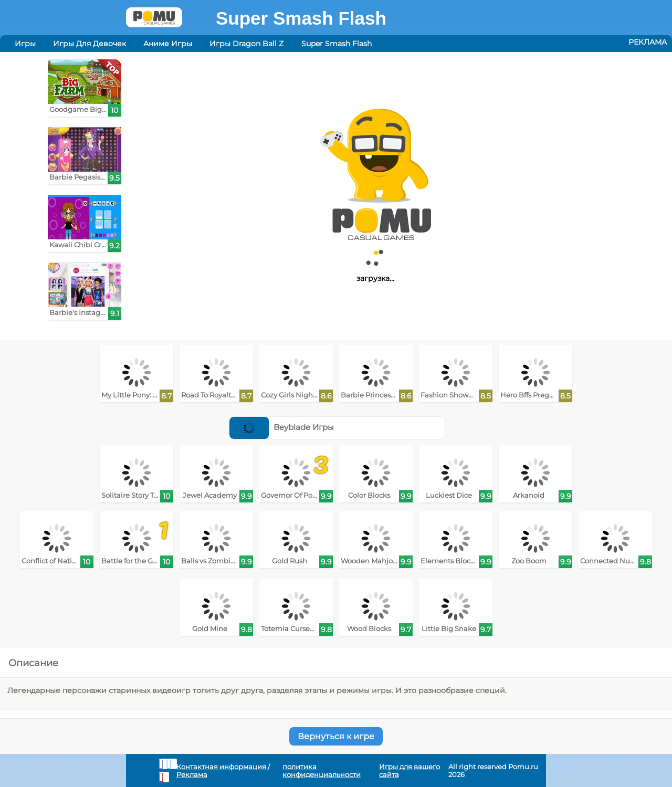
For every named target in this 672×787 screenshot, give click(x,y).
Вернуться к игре (336, 736)
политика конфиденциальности (322, 771)
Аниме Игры (168, 44)
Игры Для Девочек (90, 44)
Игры (25, 44)
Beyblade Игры (282, 427)
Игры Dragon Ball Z (246, 44)
